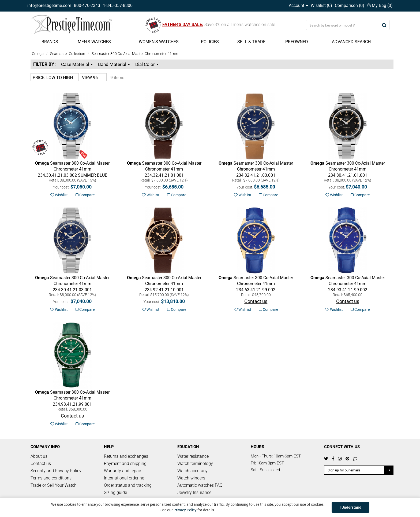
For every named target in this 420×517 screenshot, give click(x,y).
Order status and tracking (128, 485)
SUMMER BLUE (72, 169)
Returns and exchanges (126, 456)
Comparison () (350, 5)
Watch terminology (195, 464)
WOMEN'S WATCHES (159, 42)
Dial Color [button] (147, 64)
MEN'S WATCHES (94, 42)
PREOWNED (297, 42)
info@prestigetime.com (49, 5)
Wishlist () (321, 5)
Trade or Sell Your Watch (54, 485)
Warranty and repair (123, 471)
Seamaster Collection (68, 54)
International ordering (124, 478)
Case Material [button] (77, 64)
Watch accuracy (192, 471)
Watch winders (191, 478)
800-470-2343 (87, 5)
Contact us (41, 464)
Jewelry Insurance (194, 492)
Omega (38, 54)
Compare (85, 195)
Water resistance (193, 456)
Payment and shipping (125, 464)
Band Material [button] (114, 64)
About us (39, 456)
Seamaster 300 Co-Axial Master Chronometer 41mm (135, 54)
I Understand (350, 507)
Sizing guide (115, 492)
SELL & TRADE (251, 42)
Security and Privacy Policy (56, 471)
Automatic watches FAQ (200, 485)
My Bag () (380, 5)
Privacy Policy (185, 510)
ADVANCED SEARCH (351, 42)
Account (298, 5)
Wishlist (59, 195)
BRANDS (50, 42)
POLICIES (210, 42)
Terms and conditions (51, 478)
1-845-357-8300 (118, 5)
